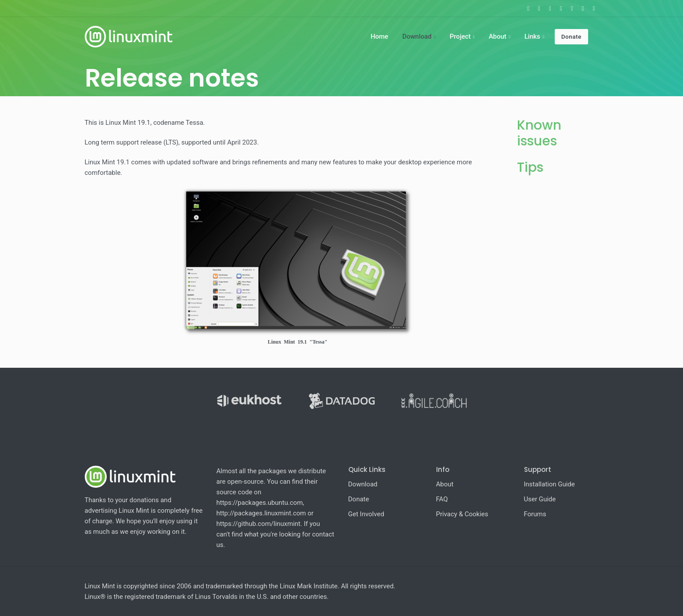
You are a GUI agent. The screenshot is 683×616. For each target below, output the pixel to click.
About (498, 36)
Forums (535, 514)
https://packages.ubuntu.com (260, 503)
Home (379, 36)
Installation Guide (549, 484)
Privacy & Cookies (462, 514)
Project (460, 36)
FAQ (442, 499)
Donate (571, 36)
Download (417, 36)
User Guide (540, 499)
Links (532, 36)
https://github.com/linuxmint (259, 524)
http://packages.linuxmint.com (261, 513)
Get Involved (366, 514)
